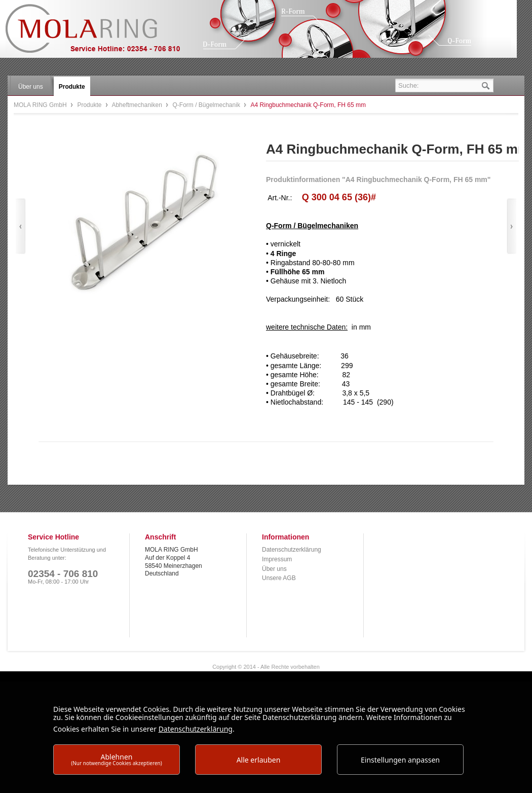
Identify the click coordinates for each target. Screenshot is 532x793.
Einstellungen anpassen (400, 760)
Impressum (277, 559)
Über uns (274, 569)
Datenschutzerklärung (292, 550)
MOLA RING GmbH (100, 33)
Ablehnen (117, 759)
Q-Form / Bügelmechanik (207, 105)
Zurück (21, 226)
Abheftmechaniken (138, 105)
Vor (511, 226)
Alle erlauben (259, 760)
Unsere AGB (279, 578)
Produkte (90, 105)
